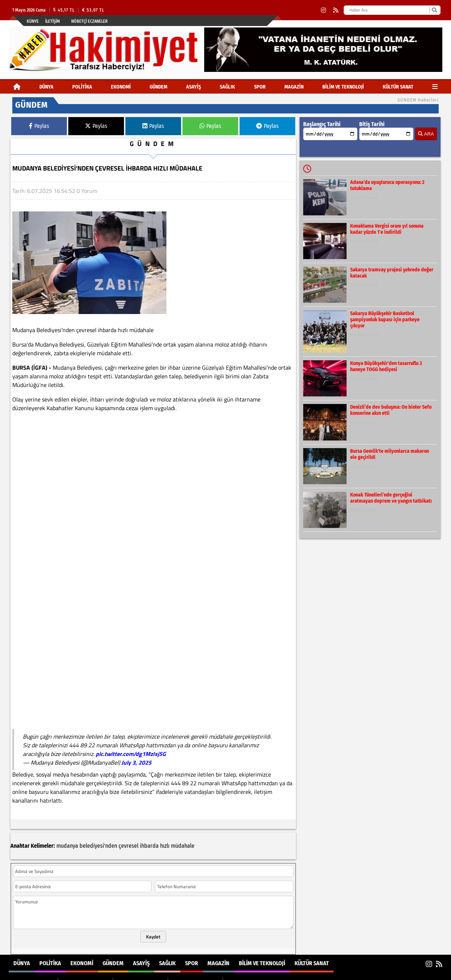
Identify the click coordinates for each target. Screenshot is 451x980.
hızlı (165, 798)
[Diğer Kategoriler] (435, 87)
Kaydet (153, 889)
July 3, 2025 (136, 762)
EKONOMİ (121, 87)
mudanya (67, 798)
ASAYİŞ (194, 87)
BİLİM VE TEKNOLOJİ (343, 87)
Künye (33, 21)
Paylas (39, 126)
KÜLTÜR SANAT (398, 87)
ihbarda (149, 798)
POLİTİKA (82, 87)
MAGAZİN (294, 87)
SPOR (260, 87)
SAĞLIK (227, 87)
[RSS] (336, 10)
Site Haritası (26, 973)
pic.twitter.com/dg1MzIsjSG (131, 754)
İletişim (53, 21)
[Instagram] (323, 10)
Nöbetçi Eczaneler (89, 21)
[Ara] (434, 10)
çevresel (128, 798)
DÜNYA (46, 87)
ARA (426, 134)
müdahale (183, 798)
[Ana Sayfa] (17, 87)
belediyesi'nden (98, 798)
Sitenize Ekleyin (65, 973)
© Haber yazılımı (404, 973)
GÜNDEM (158, 87)
